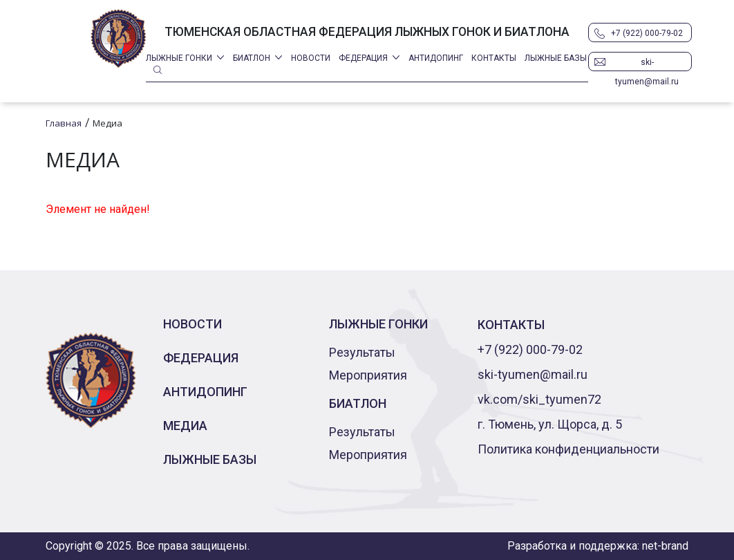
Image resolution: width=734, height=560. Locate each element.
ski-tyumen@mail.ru (647, 64)
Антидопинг (436, 58)
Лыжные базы (556, 58)
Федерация (363, 58)
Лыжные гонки (179, 58)
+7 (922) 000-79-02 (647, 33)
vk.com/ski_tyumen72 (539, 399)
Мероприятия (368, 375)
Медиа (185, 426)
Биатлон (252, 58)
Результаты (362, 352)
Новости (311, 58)
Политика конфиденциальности (568, 449)
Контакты (494, 58)
